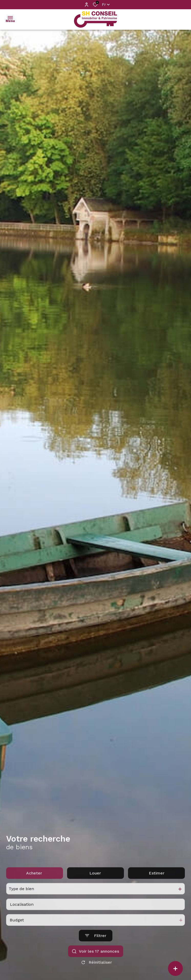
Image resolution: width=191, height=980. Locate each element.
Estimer (157, 883)
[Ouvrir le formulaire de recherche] (96, 946)
